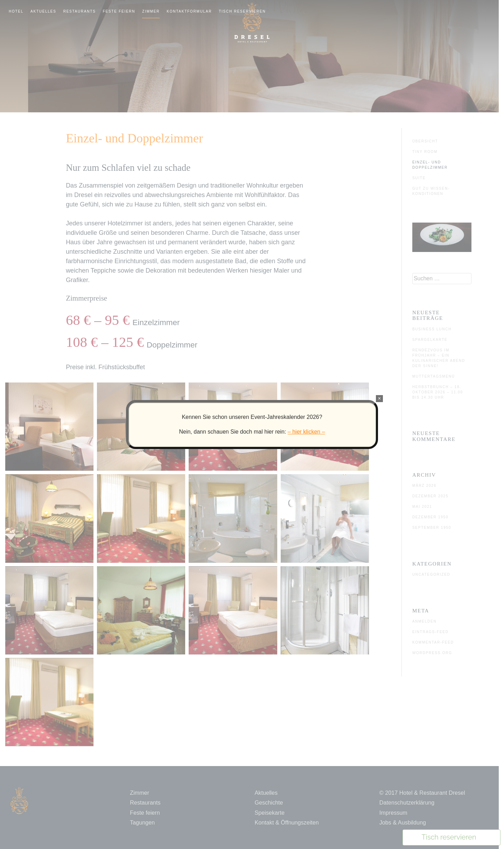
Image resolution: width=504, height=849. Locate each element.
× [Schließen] (379, 398)
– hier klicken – (306, 432)
